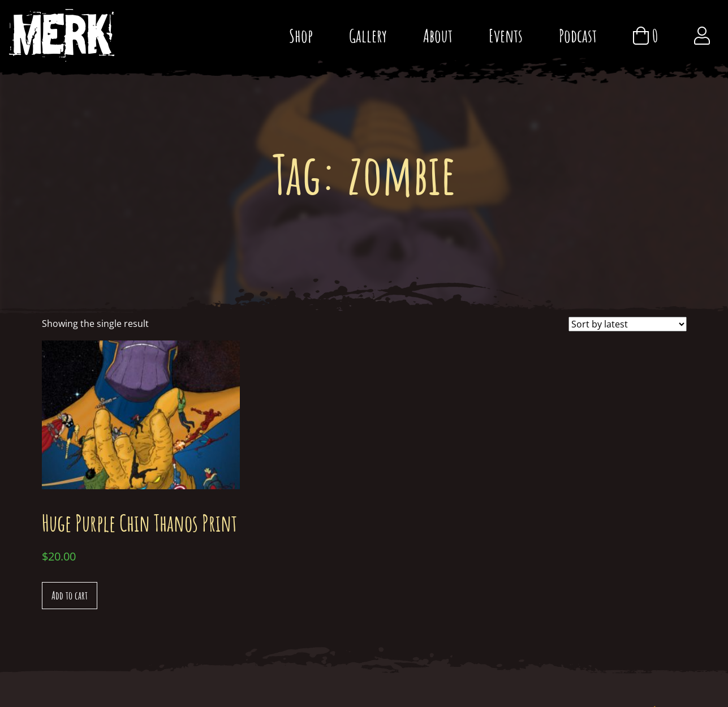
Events (506, 35)
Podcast (578, 35)
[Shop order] (628, 324)
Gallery (368, 35)
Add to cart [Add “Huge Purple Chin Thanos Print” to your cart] (70, 595)
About (438, 35)
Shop (301, 35)
